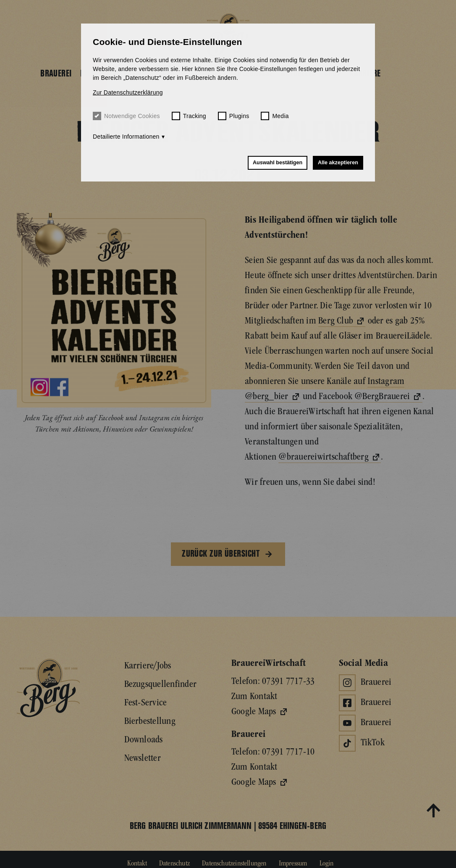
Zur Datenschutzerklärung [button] (128, 92)
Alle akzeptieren (338, 163)
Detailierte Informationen (126, 137)
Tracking (189, 116)
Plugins (234, 116)
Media (275, 116)
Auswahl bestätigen (278, 163)
